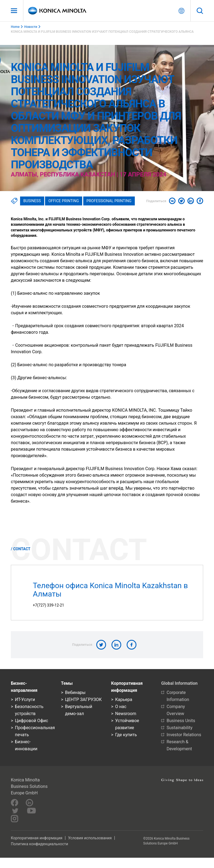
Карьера (124, 700)
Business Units (181, 721)
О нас (121, 707)
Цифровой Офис (31, 721)
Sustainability (179, 728)
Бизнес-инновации (26, 745)
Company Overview (176, 710)
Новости (31, 27)
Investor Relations (184, 735)
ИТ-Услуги (25, 700)
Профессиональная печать (34, 731)
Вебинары (75, 692)
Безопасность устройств (29, 710)
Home (15, 27)
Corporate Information (178, 696)
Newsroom (126, 714)
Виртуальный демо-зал (79, 710)
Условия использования (90, 838)
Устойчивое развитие (127, 724)
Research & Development (179, 745)
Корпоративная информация (37, 838)
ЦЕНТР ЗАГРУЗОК (83, 700)
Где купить (126, 735)
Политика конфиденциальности (39, 844)
